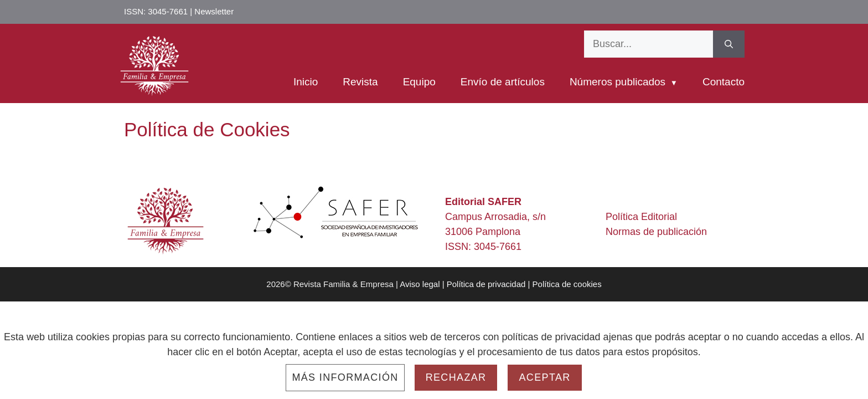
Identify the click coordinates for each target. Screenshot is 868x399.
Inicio (306, 82)
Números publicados (618, 82)
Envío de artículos (503, 82)
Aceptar (544, 377)
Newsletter (214, 11)
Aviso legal (420, 284)
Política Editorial (641, 217)
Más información (345, 377)
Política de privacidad (486, 284)
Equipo (419, 82)
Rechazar (456, 377)
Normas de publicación (656, 232)
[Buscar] (729, 44)
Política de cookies (567, 284)
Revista (360, 82)
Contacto (724, 82)
